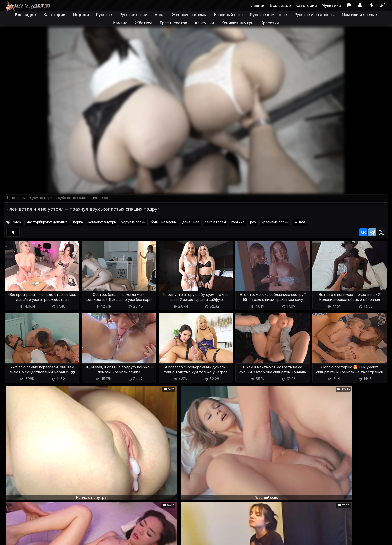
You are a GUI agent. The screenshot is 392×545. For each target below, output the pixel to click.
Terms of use (30, 538)
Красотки (270, 23)
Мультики (331, 5)
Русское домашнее (268, 15)
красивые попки (275, 223)
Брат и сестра (174, 23)
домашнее (191, 223)
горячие (238, 223)
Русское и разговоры (314, 15)
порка (78, 223)
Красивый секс (229, 15)
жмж (17, 223)
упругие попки (133, 223)
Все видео (280, 5)
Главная (258, 5)
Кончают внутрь (237, 23)
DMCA (12, 538)
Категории (306, 5)
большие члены (164, 223)
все (300, 223)
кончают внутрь (102, 223)
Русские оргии (133, 15)
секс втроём (215, 223)
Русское (104, 15)
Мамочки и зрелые (359, 15)
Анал (160, 15)
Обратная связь (56, 538)
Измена (120, 23)
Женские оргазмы (189, 15)
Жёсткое (144, 23)
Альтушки (204, 23)
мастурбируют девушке (47, 223)
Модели (81, 15)
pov (253, 223)
